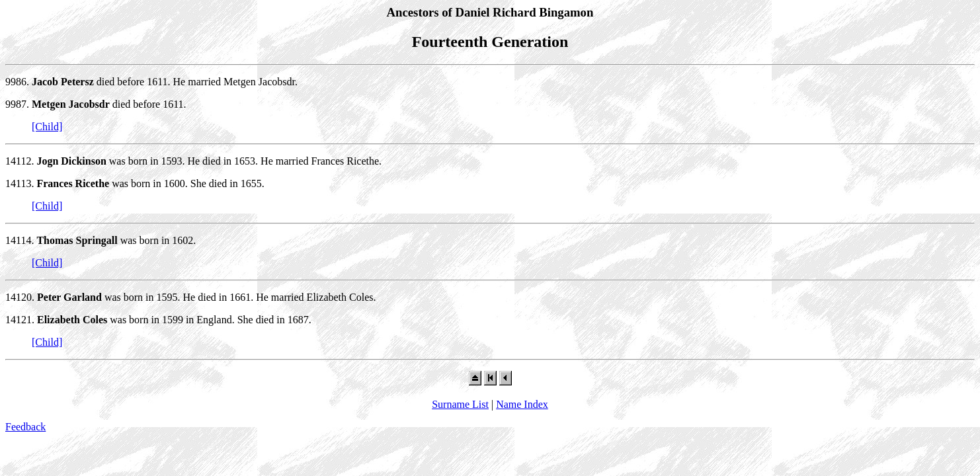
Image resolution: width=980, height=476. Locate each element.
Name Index (522, 404)
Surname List (460, 404)
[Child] (47, 127)
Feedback (25, 427)
